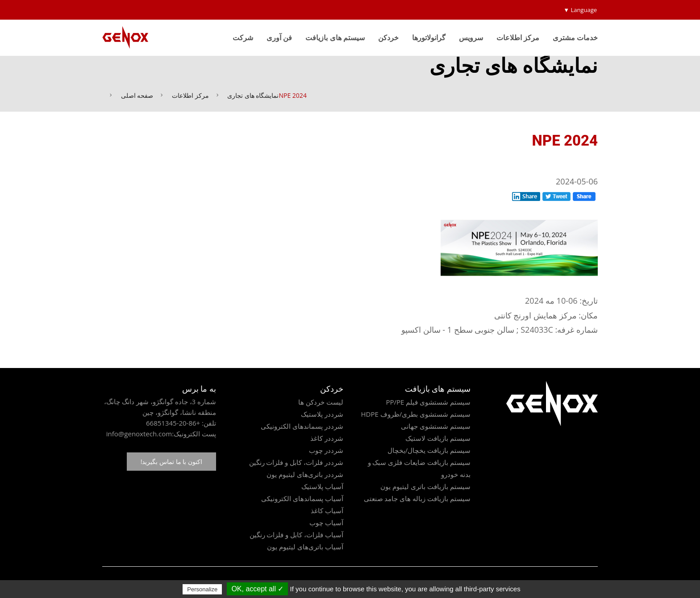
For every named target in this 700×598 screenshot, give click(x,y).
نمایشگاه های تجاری (253, 95)
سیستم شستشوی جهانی (436, 426)
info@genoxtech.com (139, 434)
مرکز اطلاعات (518, 38)
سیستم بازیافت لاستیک (438, 438)
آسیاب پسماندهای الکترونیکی (302, 498)
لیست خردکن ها (321, 402)
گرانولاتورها (429, 38)
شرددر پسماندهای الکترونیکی (302, 426)
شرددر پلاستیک (322, 414)
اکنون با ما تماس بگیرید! (171, 462)
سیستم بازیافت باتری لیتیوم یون (425, 486)
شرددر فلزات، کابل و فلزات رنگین (296, 462)
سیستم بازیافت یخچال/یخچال (429, 450)
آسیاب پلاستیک (322, 486)
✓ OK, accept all (257, 589)
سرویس (471, 38)
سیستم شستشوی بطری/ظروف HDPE (416, 414)
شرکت (243, 38)
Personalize (202, 589)
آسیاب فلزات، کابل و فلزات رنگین (296, 535)
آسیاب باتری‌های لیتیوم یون (305, 547)
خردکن (388, 38)
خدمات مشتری (575, 38)
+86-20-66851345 (173, 423)
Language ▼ (580, 10)
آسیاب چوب (326, 523)
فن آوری (279, 38)
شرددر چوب (326, 450)
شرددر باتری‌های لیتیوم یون (305, 474)
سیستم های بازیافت (335, 38)
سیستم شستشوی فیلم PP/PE (428, 402)
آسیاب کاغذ (327, 510)
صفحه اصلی (137, 95)
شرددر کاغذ (327, 438)
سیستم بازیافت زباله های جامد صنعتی (417, 498)
